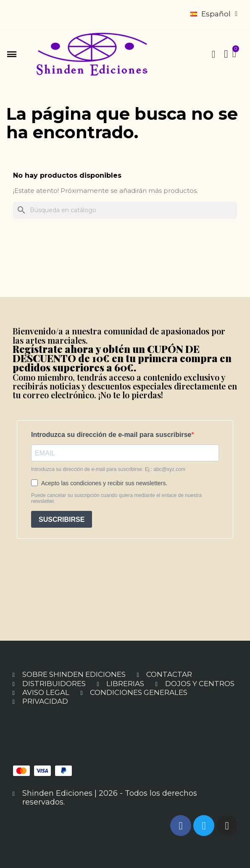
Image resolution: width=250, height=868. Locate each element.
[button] (12, 54)
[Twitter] (204, 826)
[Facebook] (181, 826)
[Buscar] (125, 210)
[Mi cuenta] (226, 54)
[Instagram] (227, 826)
